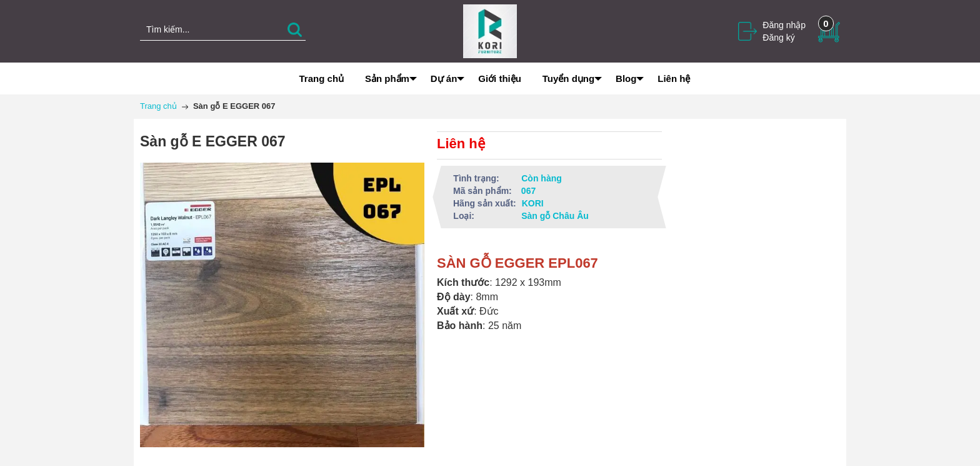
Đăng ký (778, 38)
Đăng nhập (784, 25)
